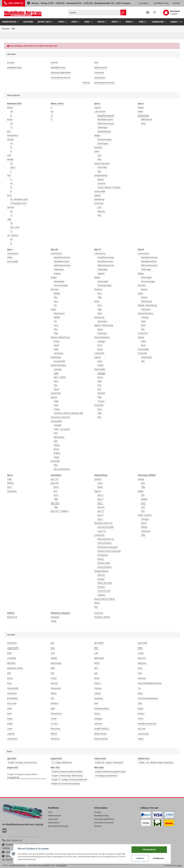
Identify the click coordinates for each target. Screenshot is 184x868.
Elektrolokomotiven (106, 123)
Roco (9, 195)
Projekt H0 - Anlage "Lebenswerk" (109, 762)
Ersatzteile (99, 203)
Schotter (101, 587)
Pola (140, 673)
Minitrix (144, 289)
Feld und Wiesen (104, 543)
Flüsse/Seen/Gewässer (108, 547)
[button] (144, 3)
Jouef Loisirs (143, 734)
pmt (56, 491)
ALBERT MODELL (102, 729)
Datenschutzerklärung (26, 859)
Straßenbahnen (104, 131)
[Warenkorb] (171, 13)
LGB (9, 155)
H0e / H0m (15, 227)
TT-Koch (101, 401)
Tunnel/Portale (104, 591)
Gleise (97, 151)
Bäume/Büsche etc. (106, 539)
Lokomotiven (100, 111)
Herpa (56, 457)
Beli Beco (55, 703)
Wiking (57, 445)
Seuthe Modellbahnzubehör (150, 683)
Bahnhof (101, 575)
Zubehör (98, 479)
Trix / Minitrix (13, 235)
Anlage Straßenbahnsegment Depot (111, 771)
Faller (56, 349)
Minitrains (142, 663)
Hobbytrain (12, 643)
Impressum (99, 72)
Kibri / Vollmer (60, 377)
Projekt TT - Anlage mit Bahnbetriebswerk (69, 779)
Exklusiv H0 (12, 617)
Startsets (98, 147)
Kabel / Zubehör (145, 515)
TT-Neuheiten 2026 (18, 203)
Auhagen (58, 369)
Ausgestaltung (101, 175)
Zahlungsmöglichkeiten (61, 72)
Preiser (57, 409)
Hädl (99, 381)
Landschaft (56, 393)
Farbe (100, 483)
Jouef (10, 729)
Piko (9, 175)
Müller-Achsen (100, 734)
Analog (141, 479)
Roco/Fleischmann (62, 469)
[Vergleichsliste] (148, 13)
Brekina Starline (101, 739)
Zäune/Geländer (105, 567)
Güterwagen (103, 143)
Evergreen (55, 617)
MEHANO (11, 663)
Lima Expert (12, 739)
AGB (96, 62)
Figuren (98, 107)
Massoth (101, 211)
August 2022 (56, 758)
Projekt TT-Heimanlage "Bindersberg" (67, 776)
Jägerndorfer (13, 648)
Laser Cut (102, 531)
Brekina (57, 453)
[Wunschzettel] (155, 13)
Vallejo (54, 621)
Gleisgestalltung (101, 571)
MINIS (97, 663)
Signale (97, 195)
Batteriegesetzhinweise (104, 83)
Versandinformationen (60, 78)
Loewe (141, 653)
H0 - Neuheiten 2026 (19, 199)
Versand (63, 865)
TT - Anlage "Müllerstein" (62, 762)
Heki (96, 703)
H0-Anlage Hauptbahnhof (106, 776)
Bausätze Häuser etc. (104, 523)
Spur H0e (55, 483)
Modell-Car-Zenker (15, 668)
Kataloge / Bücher (102, 617)
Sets (96, 607)
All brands (55, 739)
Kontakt (176, 3)
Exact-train (12, 703)
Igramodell (142, 643)
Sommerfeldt (59, 361)
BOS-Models (12, 698)
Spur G (100, 495)
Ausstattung (143, 115)
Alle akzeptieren (149, 849)
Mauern (101, 559)
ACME (10, 724)
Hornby (10, 139)
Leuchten (102, 183)
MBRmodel (99, 658)
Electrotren (55, 729)
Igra (52, 643)
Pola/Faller (102, 167)
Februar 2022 (100, 758)
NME (53, 668)
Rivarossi (142, 678)
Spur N (100, 515)
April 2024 (12, 758)
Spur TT (101, 511)
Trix (55, 305)
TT (11, 127)
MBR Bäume (146, 119)
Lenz (53, 653)
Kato (53, 648)
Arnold (54, 719)
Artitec (141, 719)
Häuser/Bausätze (102, 163)
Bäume (101, 179)
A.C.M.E (54, 724)
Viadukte (101, 595)
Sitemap (86, 83)
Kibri (96, 648)
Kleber (100, 487)
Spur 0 (100, 499)
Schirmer (101, 393)
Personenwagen (105, 139)
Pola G (10, 678)
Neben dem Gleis (105, 583)
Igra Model (99, 643)
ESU (9, 131)
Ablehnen (140, 858)
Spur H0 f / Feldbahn (60, 511)
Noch (143, 123)
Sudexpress (56, 688)
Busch (10, 119)
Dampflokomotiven (106, 115)
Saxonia (11, 207)
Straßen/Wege (104, 563)
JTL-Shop (178, 865)
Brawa (10, 107)
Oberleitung (99, 199)
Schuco (97, 683)
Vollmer (98, 693)
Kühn (100, 313)
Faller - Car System (62, 429)
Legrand (11, 734)
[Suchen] (94, 13)
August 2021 (13, 767)
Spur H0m (55, 503)
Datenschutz (100, 78)
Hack (9, 714)
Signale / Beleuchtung (60, 337)
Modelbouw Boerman (147, 724)
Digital (141, 491)
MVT (96, 668)
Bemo (56, 487)
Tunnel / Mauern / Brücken (109, 187)
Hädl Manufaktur (102, 708)
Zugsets (57, 273)
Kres (56, 433)
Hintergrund (103, 555)
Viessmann (59, 353)
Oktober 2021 (144, 758)
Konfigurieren (159, 858)
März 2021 (55, 767)
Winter (97, 603)
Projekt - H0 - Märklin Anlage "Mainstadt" (156, 762)
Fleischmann (13, 135)
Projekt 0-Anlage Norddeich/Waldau (67, 771)
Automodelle (100, 191)
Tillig (9, 219)
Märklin (10, 159)
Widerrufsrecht (101, 67)
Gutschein (99, 613)
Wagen (97, 135)
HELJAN (142, 729)
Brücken (101, 579)
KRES (140, 648)
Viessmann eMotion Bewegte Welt (68, 413)
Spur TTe (54, 479)
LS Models (12, 658)
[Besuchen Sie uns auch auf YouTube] (5, 831)
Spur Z (100, 519)
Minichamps (59, 437)
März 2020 (99, 767)
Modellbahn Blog (161, 3)
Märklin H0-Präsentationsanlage (66, 783)
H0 (11, 111)
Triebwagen (103, 127)
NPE (56, 441)
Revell (97, 678)
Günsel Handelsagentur (148, 698)
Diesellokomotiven (105, 119)
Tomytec (98, 688)
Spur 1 (13, 167)
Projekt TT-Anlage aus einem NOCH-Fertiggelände (23, 776)
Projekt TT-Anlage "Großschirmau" (23, 762)
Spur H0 (101, 507)
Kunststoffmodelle (106, 527)
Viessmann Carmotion (60, 417)
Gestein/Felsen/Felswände (109, 551)
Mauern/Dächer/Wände (105, 599)
